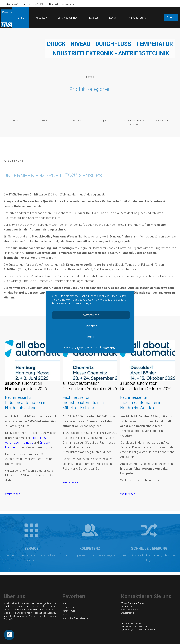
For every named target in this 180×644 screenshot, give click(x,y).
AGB (65, 615)
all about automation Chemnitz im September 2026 (90, 386)
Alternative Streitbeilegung (75, 618)
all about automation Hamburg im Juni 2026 (26, 386)
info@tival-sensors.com (63, 4)
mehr (91, 337)
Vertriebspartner (67, 18)
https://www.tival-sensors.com (138, 630)
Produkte (40, 18)
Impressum (68, 607)
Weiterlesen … (14, 494)
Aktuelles (93, 18)
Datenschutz (69, 611)
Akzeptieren (91, 315)
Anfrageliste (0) (138, 18)
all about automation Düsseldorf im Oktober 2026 (146, 386)
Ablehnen (91, 326)
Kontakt (114, 18)
